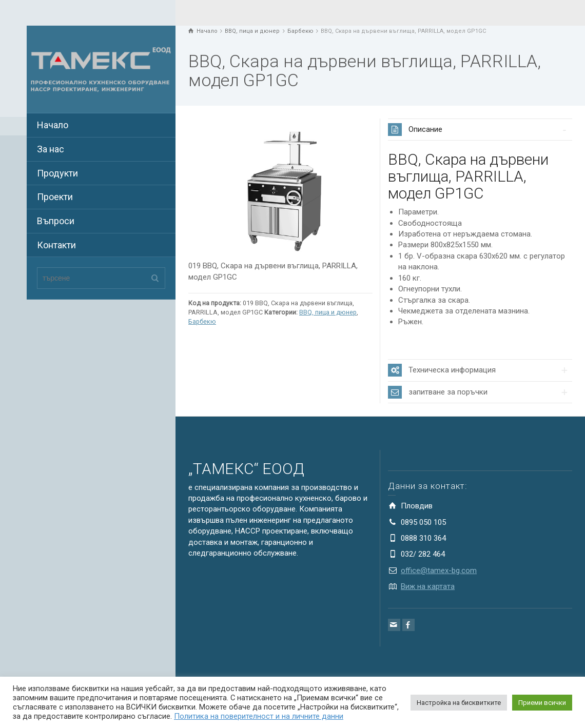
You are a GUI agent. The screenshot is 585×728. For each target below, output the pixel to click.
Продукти (57, 173)
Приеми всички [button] (542, 703)
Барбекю (202, 321)
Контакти (56, 245)
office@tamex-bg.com (439, 570)
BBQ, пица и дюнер (328, 312)
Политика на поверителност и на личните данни (259, 716)
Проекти (55, 197)
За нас (51, 149)
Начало (53, 125)
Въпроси (56, 221)
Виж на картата (428, 586)
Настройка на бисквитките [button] (459, 703)
